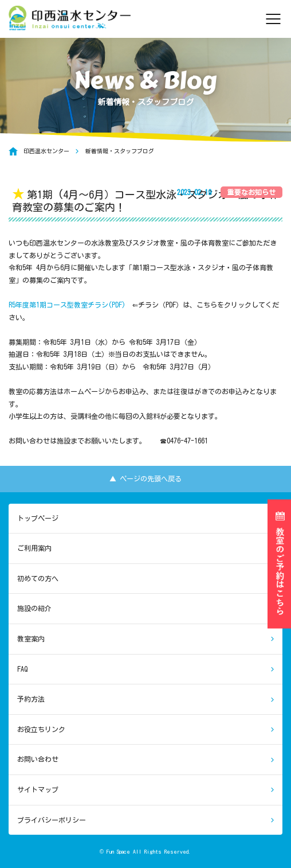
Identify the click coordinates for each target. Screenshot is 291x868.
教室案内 (31, 639)
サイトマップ (38, 789)
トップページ (38, 518)
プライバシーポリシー (52, 820)
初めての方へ (38, 578)
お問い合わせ (38, 759)
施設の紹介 (34, 608)
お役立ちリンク (41, 729)
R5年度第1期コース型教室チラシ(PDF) (67, 305)
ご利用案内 (34, 548)
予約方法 (31, 699)
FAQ (22, 669)
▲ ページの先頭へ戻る (145, 478)
